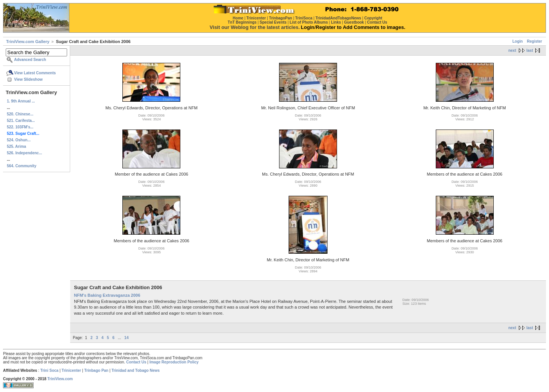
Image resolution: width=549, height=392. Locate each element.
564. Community (22, 166)
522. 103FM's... (20, 127)
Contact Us (136, 362)
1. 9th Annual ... (21, 101)
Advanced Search (30, 60)
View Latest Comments (35, 73)
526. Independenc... (24, 153)
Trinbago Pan (96, 370)
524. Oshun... (19, 140)
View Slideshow (28, 79)
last (530, 50)
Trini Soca (50, 370)
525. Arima (16, 146)
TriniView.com (60, 379)
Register (535, 41)
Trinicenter (71, 370)
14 (126, 338)
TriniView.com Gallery (28, 42)
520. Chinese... (20, 114)
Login (518, 41)
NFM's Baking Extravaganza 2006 (107, 295)
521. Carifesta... (21, 121)
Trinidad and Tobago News (136, 370)
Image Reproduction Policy (174, 362)
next (512, 50)
